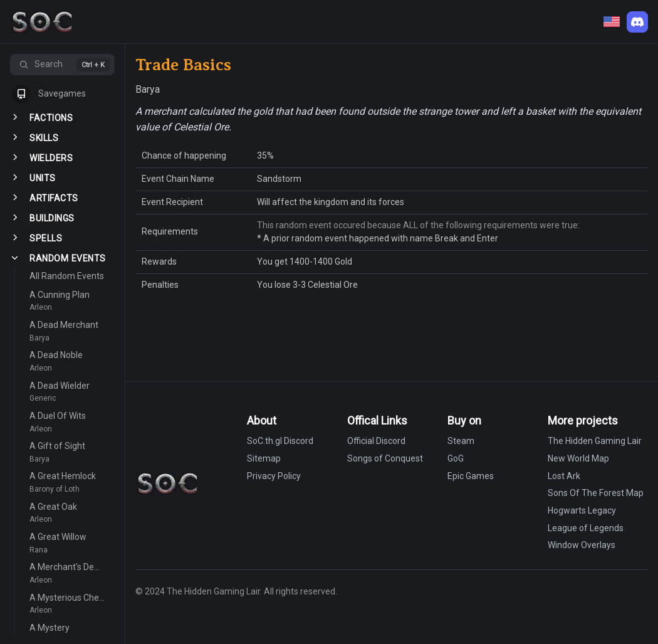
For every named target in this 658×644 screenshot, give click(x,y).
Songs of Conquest (385, 458)
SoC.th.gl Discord (280, 441)
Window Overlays (582, 545)
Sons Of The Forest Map (596, 493)
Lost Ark (564, 476)
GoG (456, 458)
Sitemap (264, 458)
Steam (461, 441)
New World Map (578, 458)
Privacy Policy (274, 476)
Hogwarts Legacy (582, 510)
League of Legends (586, 528)
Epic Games (471, 476)
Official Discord (376, 441)
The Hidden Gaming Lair (595, 441)
